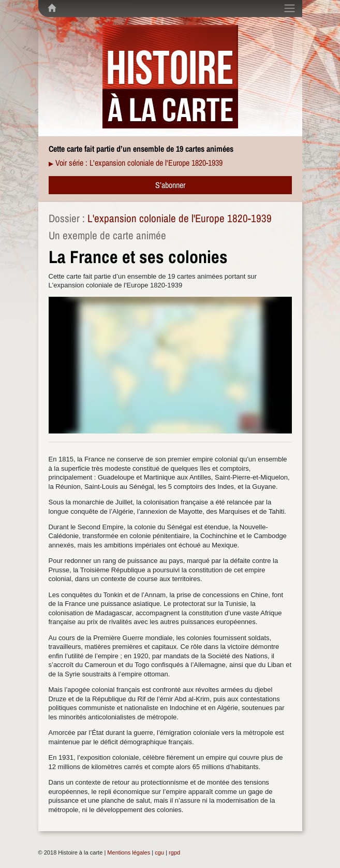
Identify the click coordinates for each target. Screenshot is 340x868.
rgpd (174, 852)
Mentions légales (129, 852)
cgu (159, 852)
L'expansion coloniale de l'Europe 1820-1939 (180, 218)
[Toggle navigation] (289, 8)
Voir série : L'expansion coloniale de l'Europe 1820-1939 (139, 163)
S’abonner (170, 185)
